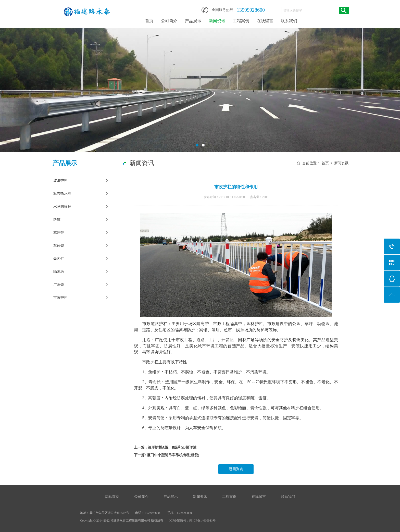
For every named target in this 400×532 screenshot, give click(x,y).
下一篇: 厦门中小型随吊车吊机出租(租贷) (167, 455)
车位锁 (59, 245)
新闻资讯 (217, 21)
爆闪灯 (59, 258)
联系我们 (289, 21)
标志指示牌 (62, 193)
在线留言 (265, 21)
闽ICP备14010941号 (202, 521)
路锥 (57, 219)
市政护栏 (60, 298)
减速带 (59, 232)
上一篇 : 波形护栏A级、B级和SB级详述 (165, 447)
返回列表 (236, 469)
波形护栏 (60, 180)
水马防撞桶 (62, 206)
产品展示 (193, 21)
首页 (149, 21)
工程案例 (241, 21)
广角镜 (59, 284)
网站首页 (112, 497)
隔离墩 (59, 271)
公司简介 (169, 21)
